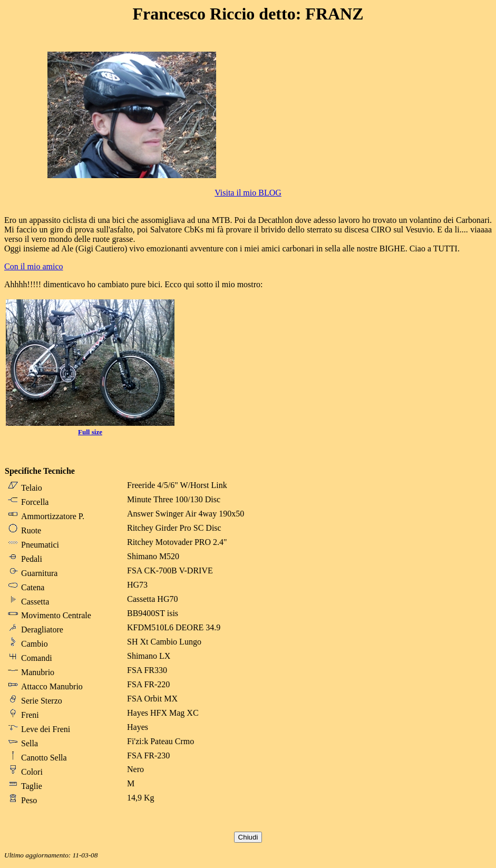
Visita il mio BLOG (248, 193)
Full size (90, 432)
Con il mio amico (34, 266)
